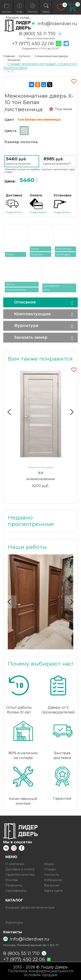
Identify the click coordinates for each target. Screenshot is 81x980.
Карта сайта (53, 891)
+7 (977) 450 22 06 (33, 44)
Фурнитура (26, 326)
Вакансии (52, 885)
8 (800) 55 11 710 (37, 34)
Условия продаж (41, 975)
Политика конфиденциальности (40, 971)
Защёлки (37, 254)
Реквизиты (14, 885)
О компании (15, 864)
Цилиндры (63, 254)
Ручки (10, 254)
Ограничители (16, 290)
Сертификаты (16, 891)
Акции (49, 864)
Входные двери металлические (30, 907)
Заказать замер (31, 337)
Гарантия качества (20, 875)
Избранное (53, 880)
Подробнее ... (15, 212)
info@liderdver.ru (57, 24)
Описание (25, 302)
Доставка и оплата (20, 869)
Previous (10, 412)
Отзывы (50, 869)
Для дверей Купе (52, 288)
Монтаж (12, 880)
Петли (10, 284)
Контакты (51, 875)
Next (71, 412)
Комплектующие (32, 314)
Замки (35, 249)
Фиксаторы (64, 249)
